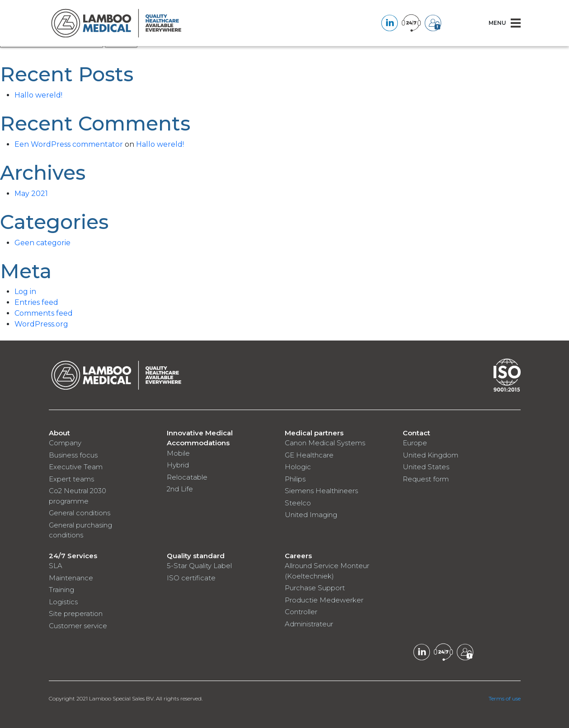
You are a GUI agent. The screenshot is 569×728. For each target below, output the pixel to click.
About (59, 433)
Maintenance (71, 578)
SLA (56, 566)
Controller (301, 612)
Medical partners (314, 433)
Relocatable (187, 477)
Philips (295, 479)
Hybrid (178, 465)
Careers (298, 556)
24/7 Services (73, 556)
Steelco (298, 503)
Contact (416, 433)
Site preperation (76, 614)
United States (426, 467)
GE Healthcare (309, 455)
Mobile (178, 453)
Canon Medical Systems (325, 443)
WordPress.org (41, 324)
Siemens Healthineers (321, 491)
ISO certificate (191, 578)
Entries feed (36, 302)
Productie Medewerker (324, 600)
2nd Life (180, 489)
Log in (25, 292)
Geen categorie (42, 243)
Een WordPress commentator (69, 144)
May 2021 (31, 194)
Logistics (63, 602)
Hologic (298, 467)
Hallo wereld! (38, 95)
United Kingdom (430, 455)
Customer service (78, 626)
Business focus (73, 455)
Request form (426, 479)
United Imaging (311, 515)
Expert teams (71, 479)
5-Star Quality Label (199, 566)
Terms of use (505, 698)
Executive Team (76, 467)
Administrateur (309, 624)
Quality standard (196, 556)
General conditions (80, 513)
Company (65, 443)
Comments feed (44, 313)
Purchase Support (315, 588)
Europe (415, 443)
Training (61, 590)
